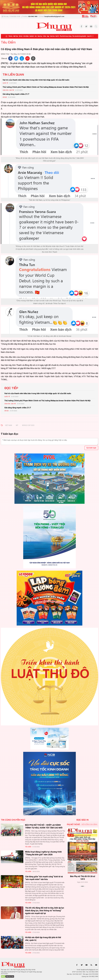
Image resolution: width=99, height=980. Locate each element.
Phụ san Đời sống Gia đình (79, 36)
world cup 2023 (28, 425)
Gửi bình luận (91, 448)
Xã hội (21, 36)
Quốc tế (89, 36)
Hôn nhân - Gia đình (28, 36)
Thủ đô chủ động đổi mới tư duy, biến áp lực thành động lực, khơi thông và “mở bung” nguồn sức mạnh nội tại (45, 911)
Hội (36, 36)
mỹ (17, 425)
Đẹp (48, 36)
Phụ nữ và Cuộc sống (66, 36)
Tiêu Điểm (8, 42)
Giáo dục (40, 36)
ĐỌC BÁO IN (82, 820)
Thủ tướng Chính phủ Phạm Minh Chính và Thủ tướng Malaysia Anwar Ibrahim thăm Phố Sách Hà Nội (46, 87)
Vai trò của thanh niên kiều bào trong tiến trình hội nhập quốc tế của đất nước (36, 80)
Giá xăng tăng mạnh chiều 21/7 (16, 94)
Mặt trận (16, 36)
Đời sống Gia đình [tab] (89, 824)
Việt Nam (8, 425)
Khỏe (45, 36)
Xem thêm (83, 890)
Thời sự (10, 36)
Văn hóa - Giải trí (54, 36)
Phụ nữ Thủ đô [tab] (73, 824)
